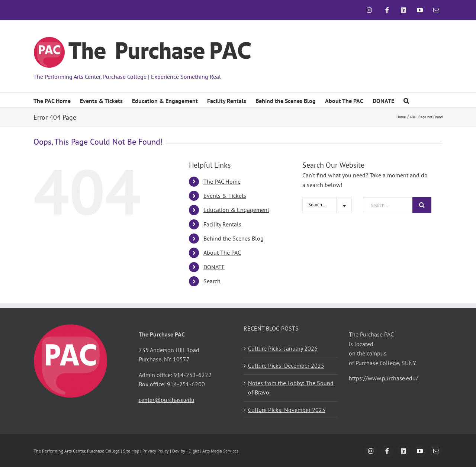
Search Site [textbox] (320, 205)
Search (212, 281)
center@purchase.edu (167, 400)
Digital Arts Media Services (213, 451)
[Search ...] (388, 205)
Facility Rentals (222, 224)
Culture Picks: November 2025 (287, 410)
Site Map (131, 451)
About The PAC (222, 252)
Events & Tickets (225, 196)
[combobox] (327, 205)
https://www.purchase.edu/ (383, 378)
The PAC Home (222, 181)
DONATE (214, 267)
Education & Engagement (236, 210)
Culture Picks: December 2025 (286, 365)
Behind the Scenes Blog (234, 238)
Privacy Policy (156, 451)
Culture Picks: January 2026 (283, 348)
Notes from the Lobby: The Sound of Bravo (291, 388)
